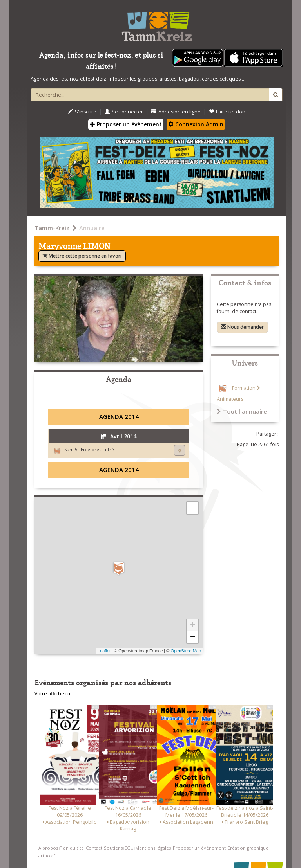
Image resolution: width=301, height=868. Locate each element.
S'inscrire (82, 112)
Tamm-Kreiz (52, 228)
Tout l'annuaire (242, 411)
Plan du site (72, 848)
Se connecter (124, 112)
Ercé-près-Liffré (97, 449)
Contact (94, 848)
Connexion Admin (196, 124)
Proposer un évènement (126, 124)
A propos (48, 848)
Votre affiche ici (52, 694)
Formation (244, 388)
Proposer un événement (199, 848)
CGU (129, 848)
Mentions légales (153, 848)
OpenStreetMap (186, 651)
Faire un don (227, 112)
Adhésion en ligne (176, 112)
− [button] (193, 637)
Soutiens (113, 848)
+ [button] (193, 625)
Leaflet (104, 651)
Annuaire (92, 228)
